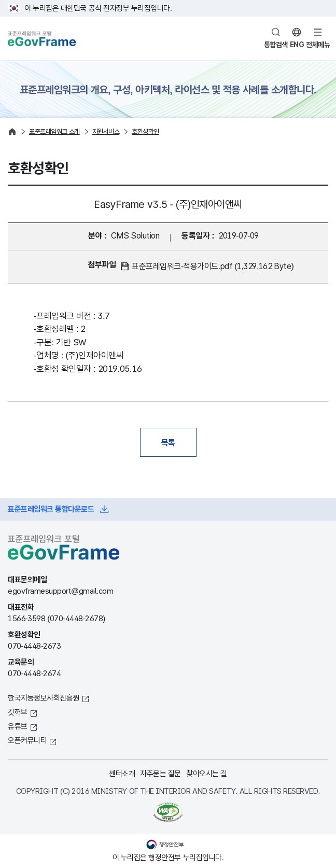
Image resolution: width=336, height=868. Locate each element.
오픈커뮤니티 (27, 740)
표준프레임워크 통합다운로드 (51, 509)
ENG (297, 45)
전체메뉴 (318, 45)
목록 (168, 442)
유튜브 (18, 726)
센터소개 (122, 773)
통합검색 (276, 45)
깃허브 (18, 712)
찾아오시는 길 (207, 773)
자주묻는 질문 (160, 773)
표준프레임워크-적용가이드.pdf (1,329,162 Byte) (213, 266)
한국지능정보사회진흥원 (44, 698)
